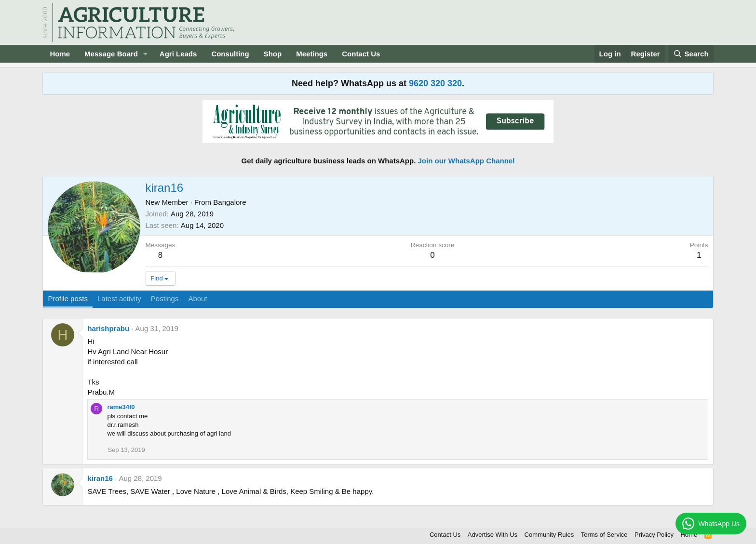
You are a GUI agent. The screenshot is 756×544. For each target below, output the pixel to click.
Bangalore (229, 202)
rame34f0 (121, 407)
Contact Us (361, 54)
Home (60, 54)
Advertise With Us (493, 535)
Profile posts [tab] (68, 299)
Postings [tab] (165, 299)
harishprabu (108, 328)
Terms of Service (604, 535)
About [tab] (197, 299)
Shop (273, 54)
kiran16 (100, 478)
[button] (146, 54)
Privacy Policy (654, 535)
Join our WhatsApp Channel (466, 161)
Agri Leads (178, 54)
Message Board (111, 54)
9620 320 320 (435, 83)
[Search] (691, 54)
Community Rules (549, 535)
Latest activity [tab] (119, 299)
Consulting (230, 54)
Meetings (312, 54)
